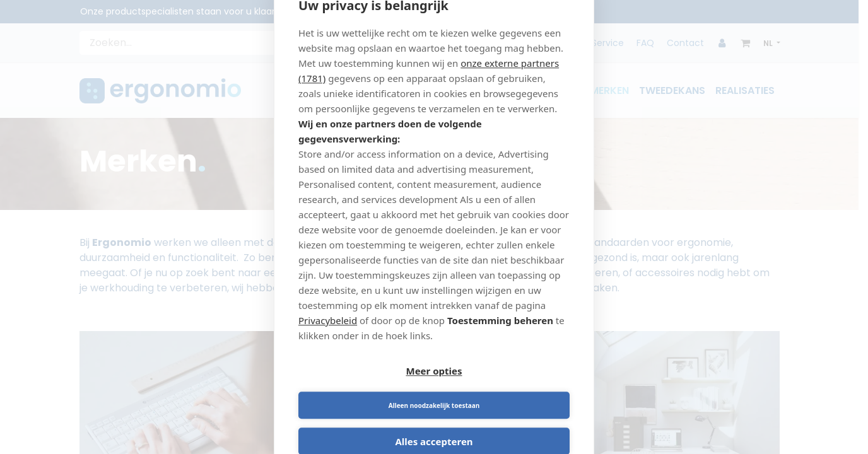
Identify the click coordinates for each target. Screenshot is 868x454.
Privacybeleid (328, 337)
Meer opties (364, 389)
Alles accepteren (434, 425)
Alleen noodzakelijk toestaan (504, 389)
